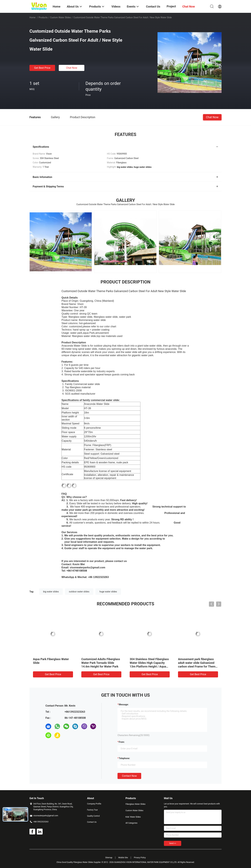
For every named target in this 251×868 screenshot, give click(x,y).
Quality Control (93, 816)
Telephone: (124, 758)
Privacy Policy (140, 858)
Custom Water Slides (61, 17)
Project (171, 6)
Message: (124, 704)
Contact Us (92, 822)
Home (32, 17)
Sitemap (109, 858)
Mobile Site (123, 858)
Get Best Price (42, 68)
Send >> (173, 843)
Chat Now (72, 68)
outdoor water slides (79, 592)
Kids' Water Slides (133, 817)
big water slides (51, 592)
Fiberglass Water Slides (136, 804)
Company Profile (94, 804)
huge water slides (108, 592)
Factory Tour (92, 810)
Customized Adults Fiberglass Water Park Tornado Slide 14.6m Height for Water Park (101, 663)
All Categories (131, 823)
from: (122, 742)
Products (43, 17)
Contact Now (129, 776)
